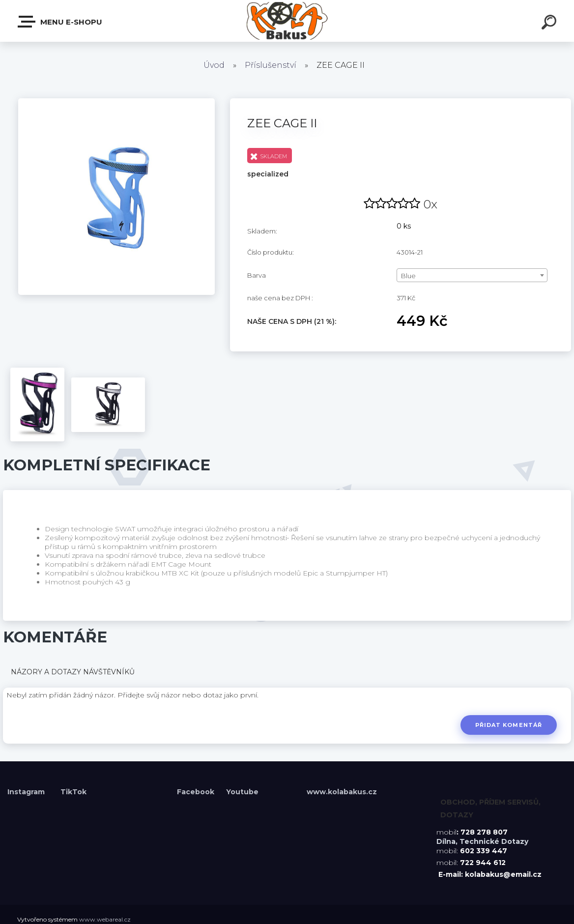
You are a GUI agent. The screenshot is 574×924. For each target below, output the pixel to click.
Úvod (214, 65)
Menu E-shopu (60, 22)
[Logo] (287, 21)
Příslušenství (271, 65)
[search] (550, 24)
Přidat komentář (508, 725)
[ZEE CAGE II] (116, 102)
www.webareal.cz (105, 919)
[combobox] (472, 275)
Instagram (27, 792)
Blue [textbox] (408, 276)
